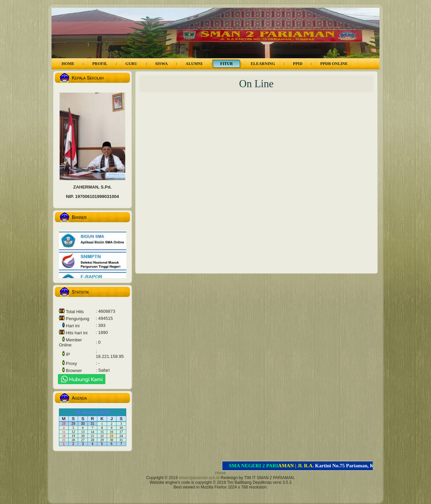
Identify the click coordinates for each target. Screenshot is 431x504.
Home (221, 473)
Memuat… (258, 181)
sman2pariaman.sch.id (199, 478)
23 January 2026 (92, 412)
